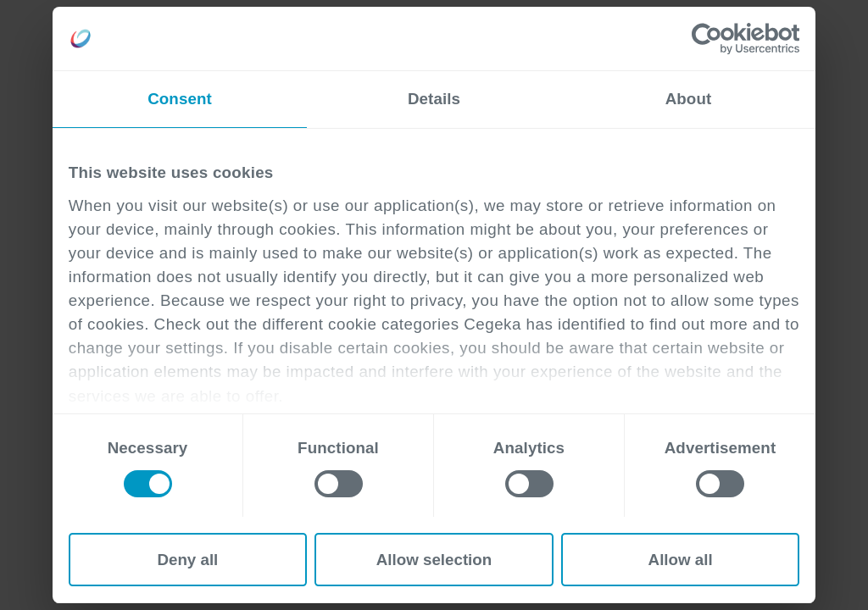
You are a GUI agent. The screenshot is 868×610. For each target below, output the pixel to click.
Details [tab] (434, 99)
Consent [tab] (180, 99)
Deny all (187, 560)
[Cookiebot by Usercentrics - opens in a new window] (725, 39)
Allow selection (434, 560)
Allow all (681, 560)
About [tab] (689, 99)
